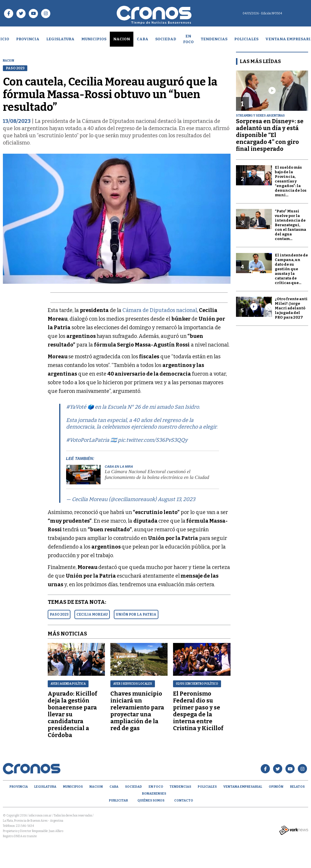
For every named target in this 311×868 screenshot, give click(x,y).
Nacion (122, 39)
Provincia (28, 39)
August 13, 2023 (176, 499)
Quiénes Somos (151, 801)
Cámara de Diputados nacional (160, 310)
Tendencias (214, 39)
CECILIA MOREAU (92, 614)
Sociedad (166, 39)
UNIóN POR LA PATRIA (136, 614)
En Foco (188, 39)
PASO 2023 (59, 614)
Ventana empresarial (243, 787)
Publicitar (118, 801)
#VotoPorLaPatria (88, 440)
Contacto (184, 801)
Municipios (94, 39)
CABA (143, 39)
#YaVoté (76, 407)
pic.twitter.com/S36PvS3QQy (153, 440)
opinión (276, 787)
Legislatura (60, 39)
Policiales (246, 39)
